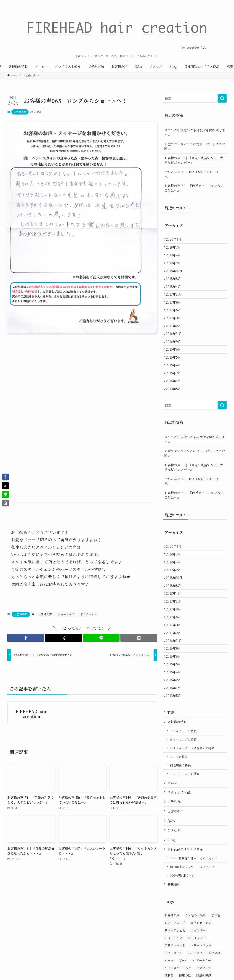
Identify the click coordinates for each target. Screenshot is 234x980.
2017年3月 (175, 335)
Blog (171, 905)
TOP (171, 777)
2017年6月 (175, 326)
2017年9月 (175, 316)
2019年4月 (175, 259)
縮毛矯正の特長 (180, 830)
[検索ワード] (195, 98)
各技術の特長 (177, 787)
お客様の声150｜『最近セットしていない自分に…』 (194, 188)
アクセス (174, 895)
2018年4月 (175, 297)
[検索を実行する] (222, 98)
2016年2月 (175, 401)
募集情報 (174, 949)
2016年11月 (175, 354)
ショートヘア (66, 614)
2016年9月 (175, 364)
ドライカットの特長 (183, 796)
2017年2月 (175, 344)
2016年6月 (175, 373)
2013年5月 (175, 420)
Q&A (171, 886)
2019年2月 (175, 269)
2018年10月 (176, 278)
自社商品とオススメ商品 (185, 914)
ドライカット (88, 614)
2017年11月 (175, 307)
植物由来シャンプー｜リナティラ (192, 932)
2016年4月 (175, 392)
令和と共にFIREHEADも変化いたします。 (192, 174)
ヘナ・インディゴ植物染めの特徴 (192, 813)
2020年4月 (175, 240)
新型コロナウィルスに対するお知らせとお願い (195, 146)
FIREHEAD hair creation (31, 714)
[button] (26, 638)
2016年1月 (175, 411)
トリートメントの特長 (185, 839)
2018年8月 (175, 288)
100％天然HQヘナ (182, 940)
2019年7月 (175, 250)
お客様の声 (20, 112)
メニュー (174, 848)
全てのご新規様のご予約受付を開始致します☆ (195, 132)
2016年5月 (175, 383)
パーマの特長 (179, 822)
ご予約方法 (175, 867)
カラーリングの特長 (183, 805)
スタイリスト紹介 (180, 857)
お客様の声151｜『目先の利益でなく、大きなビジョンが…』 (194, 160)
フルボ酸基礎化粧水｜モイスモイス (194, 923)
